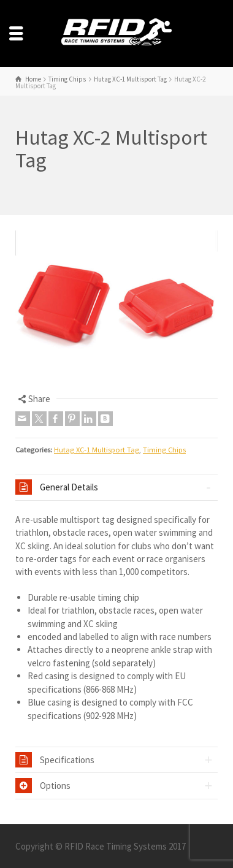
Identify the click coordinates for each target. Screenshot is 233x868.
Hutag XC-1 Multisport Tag (97, 450)
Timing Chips (164, 450)
